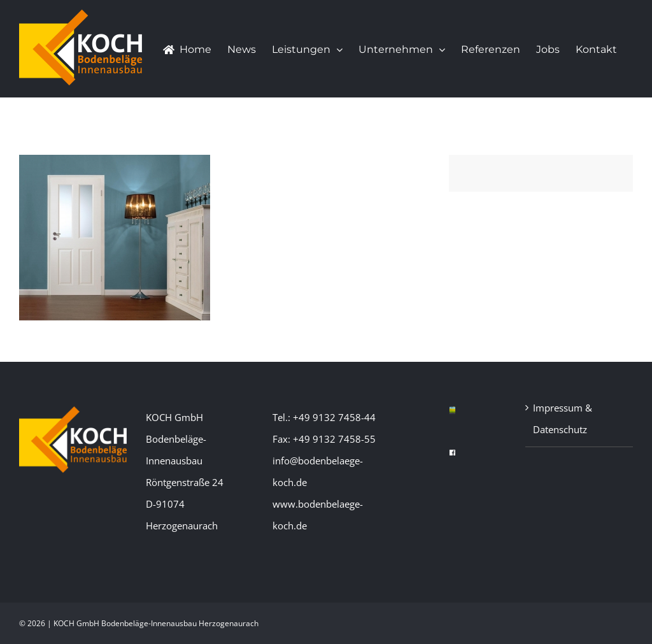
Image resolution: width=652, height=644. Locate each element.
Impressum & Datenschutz (563, 419)
